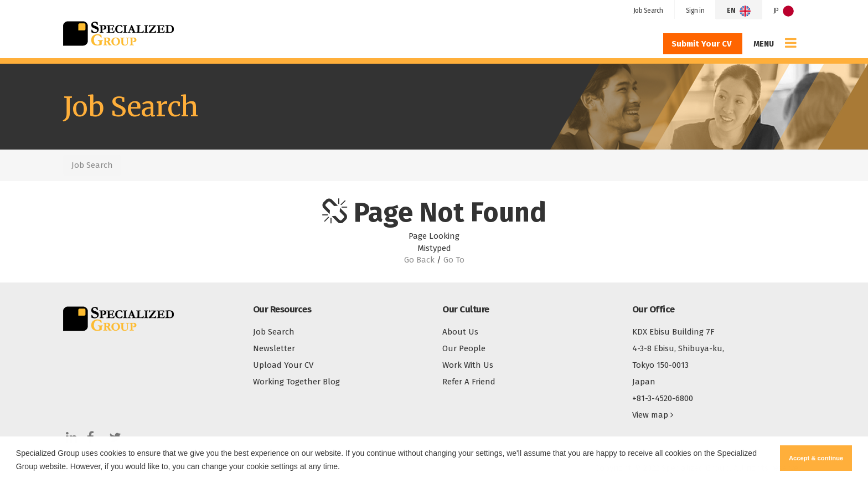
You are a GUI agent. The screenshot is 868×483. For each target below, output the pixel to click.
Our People (464, 348)
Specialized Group (118, 33)
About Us (460, 332)
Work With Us (468, 365)
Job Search (648, 11)
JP (784, 11)
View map (653, 415)
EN (739, 11)
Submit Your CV (703, 44)
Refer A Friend (469, 382)
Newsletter (274, 348)
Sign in (695, 11)
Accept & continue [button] (816, 458)
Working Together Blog (296, 382)
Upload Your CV (283, 365)
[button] (344, 468)
